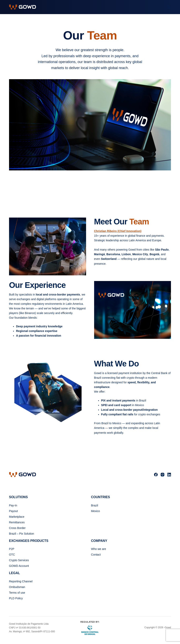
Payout (13, 511)
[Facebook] (156, 475)
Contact (96, 555)
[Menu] (169, 7)
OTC (12, 555)
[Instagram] (163, 475)
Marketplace (17, 517)
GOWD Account (19, 566)
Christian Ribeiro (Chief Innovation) (118, 231)
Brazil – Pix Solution (22, 534)
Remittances (17, 522)
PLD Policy (16, 598)
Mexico (96, 511)
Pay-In (13, 505)
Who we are (99, 549)
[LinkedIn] (169, 475)
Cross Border (17, 528)
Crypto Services (19, 560)
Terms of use (17, 593)
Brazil (95, 505)
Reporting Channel (21, 581)
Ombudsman (17, 587)
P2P (12, 549)
